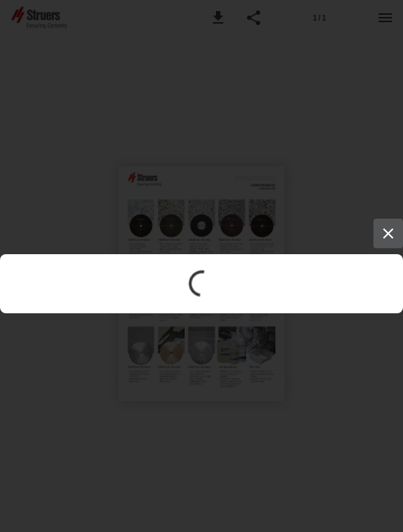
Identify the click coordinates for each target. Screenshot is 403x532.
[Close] (388, 233)
